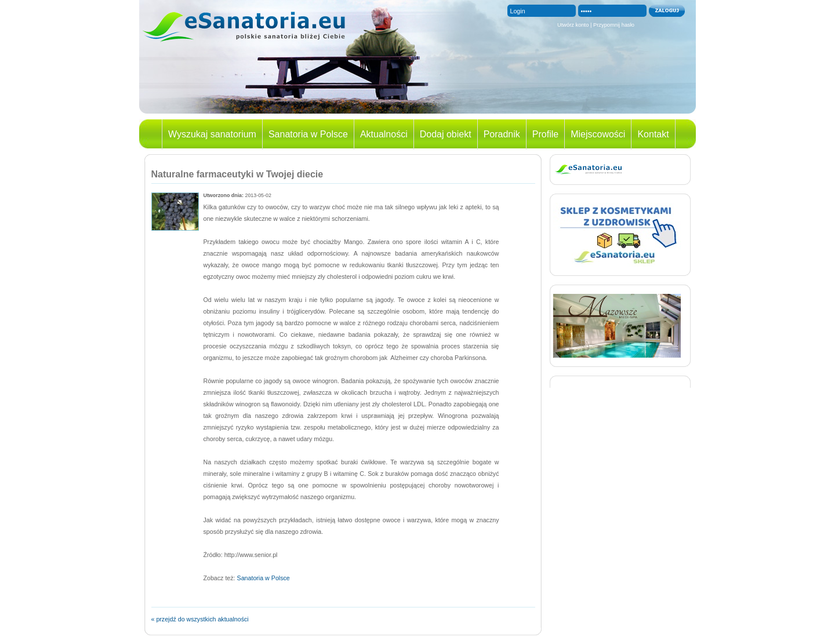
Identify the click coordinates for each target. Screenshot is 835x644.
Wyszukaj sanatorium (212, 134)
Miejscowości (598, 134)
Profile (545, 134)
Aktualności (384, 134)
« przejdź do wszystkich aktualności (200, 619)
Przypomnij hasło (614, 25)
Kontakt (653, 134)
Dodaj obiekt (446, 134)
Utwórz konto (573, 25)
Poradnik (502, 134)
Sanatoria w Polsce (308, 134)
